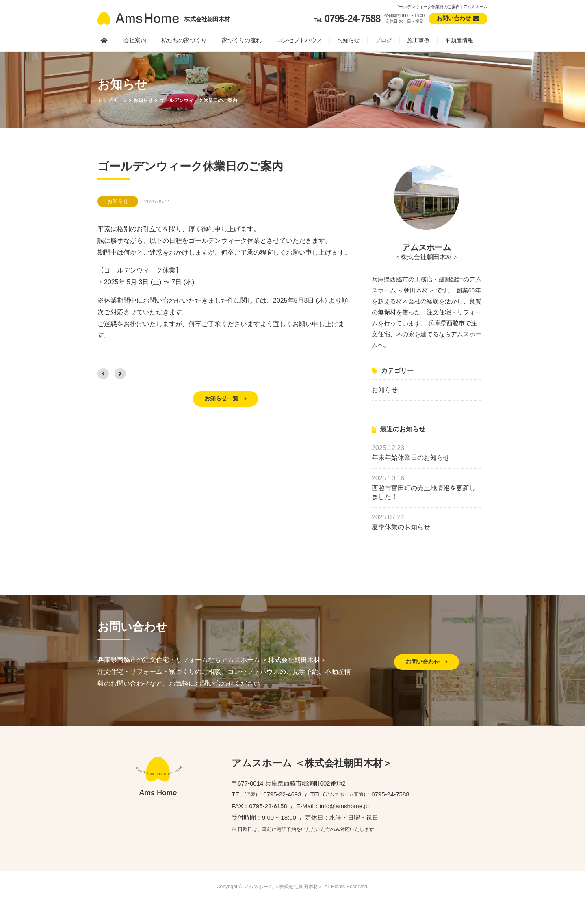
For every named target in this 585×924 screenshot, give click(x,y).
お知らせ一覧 (225, 398)
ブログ (383, 40)
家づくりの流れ (242, 40)
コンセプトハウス (299, 40)
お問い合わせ (427, 662)
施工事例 (418, 40)
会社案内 (135, 40)
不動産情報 (459, 40)
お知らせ (349, 40)
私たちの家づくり (184, 40)
